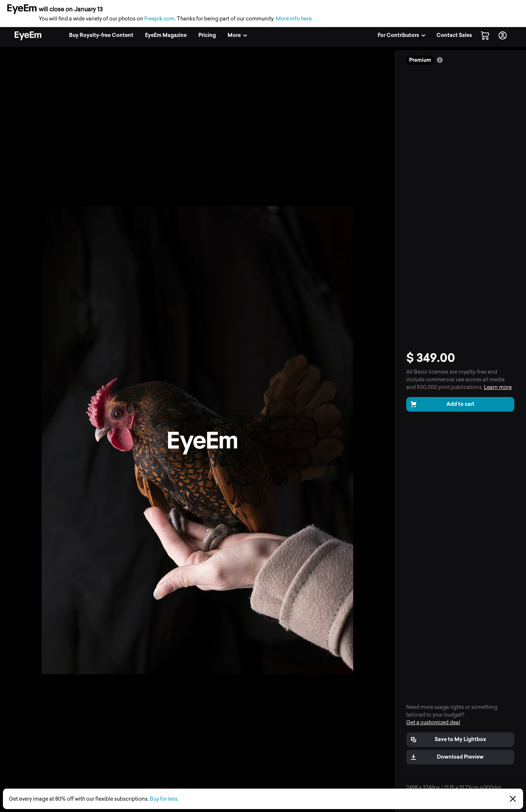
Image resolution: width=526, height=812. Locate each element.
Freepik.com (159, 19)
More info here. (294, 19)
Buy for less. (164, 799)
